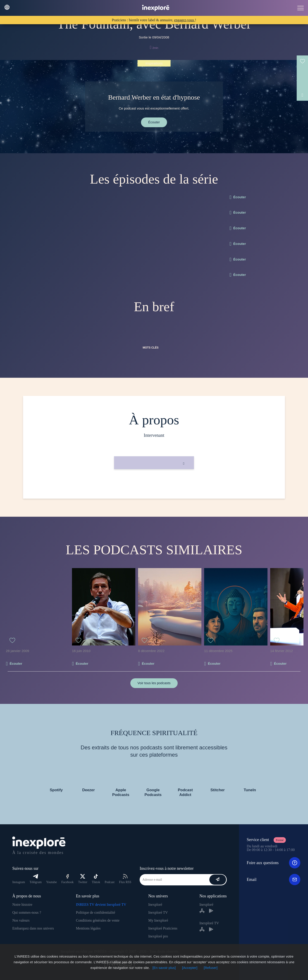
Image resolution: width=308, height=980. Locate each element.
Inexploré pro (158, 936)
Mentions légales (88, 928)
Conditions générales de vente (98, 920)
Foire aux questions (273, 863)
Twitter (83, 879)
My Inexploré (158, 920)
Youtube (51, 882)
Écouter (154, 122)
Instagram (19, 882)
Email (273, 880)
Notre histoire (22, 905)
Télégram (36, 879)
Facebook (67, 879)
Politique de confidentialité (96, 912)
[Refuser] (211, 968)
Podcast (110, 882)
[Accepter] (190, 968)
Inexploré (155, 905)
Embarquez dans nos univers (33, 928)
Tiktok (96, 879)
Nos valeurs (21, 920)
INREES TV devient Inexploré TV (101, 905)
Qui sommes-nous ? (27, 912)
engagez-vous (185, 20)
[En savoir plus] (164, 968)
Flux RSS (125, 879)
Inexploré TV (158, 912)
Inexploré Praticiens (163, 928)
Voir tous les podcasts (154, 683)
